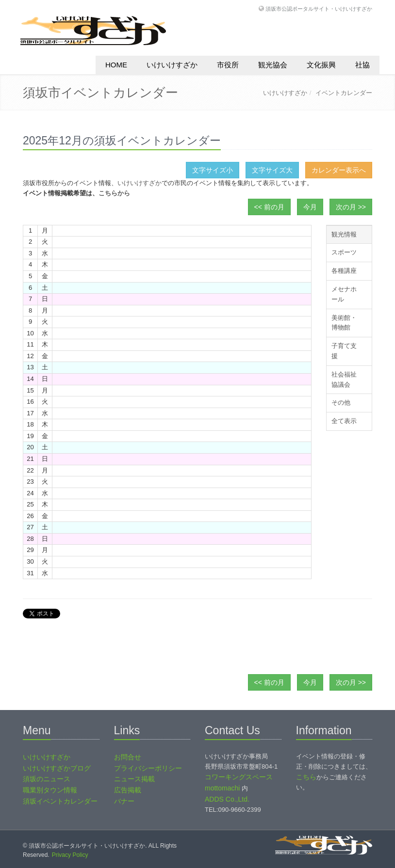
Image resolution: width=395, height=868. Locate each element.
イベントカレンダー (344, 93)
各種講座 (344, 271)
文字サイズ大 (272, 170)
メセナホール (344, 294)
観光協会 (273, 65)
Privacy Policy (70, 855)
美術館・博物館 (344, 323)
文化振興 (321, 65)
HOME (116, 65)
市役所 (228, 65)
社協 (362, 65)
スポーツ (344, 252)
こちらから (114, 193)
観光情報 (344, 234)
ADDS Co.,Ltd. (227, 799)
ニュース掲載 (134, 779)
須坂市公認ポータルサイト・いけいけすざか (319, 8)
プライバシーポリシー (148, 768)
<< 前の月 (269, 207)
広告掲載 (128, 790)
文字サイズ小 (213, 170)
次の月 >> (351, 207)
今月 (310, 207)
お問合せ (128, 757)
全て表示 (344, 421)
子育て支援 (344, 351)
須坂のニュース (47, 779)
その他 (341, 402)
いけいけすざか (172, 65)
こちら (306, 777)
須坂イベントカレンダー (60, 801)
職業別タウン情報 (50, 790)
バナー (124, 801)
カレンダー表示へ (339, 170)
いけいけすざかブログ (57, 768)
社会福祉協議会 (344, 379)
